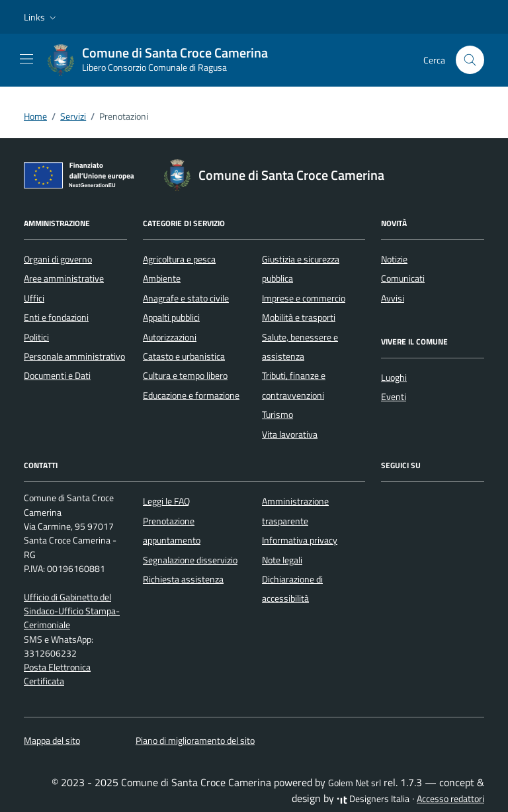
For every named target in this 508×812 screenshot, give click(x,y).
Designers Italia (373, 799)
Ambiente (162, 278)
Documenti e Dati (57, 376)
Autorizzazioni (170, 337)
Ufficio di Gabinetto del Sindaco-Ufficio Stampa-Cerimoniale (72, 611)
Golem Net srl (355, 783)
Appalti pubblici (171, 317)
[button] (41, 17)
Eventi (394, 397)
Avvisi (393, 298)
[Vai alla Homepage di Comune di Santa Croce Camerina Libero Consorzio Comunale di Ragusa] (164, 60)
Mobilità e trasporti (299, 317)
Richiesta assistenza (183, 579)
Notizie (394, 259)
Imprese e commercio (304, 298)
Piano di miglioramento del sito (195, 741)
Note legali (282, 560)
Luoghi (394, 378)
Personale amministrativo (74, 356)
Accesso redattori (450, 799)
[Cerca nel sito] (470, 60)
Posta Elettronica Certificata (57, 674)
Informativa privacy (300, 540)
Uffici (34, 298)
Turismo (277, 415)
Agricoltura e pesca (179, 259)
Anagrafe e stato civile (186, 298)
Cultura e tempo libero (185, 376)
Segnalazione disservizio (190, 560)
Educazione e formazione (191, 395)
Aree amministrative (64, 278)
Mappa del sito (52, 741)
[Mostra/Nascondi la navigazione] (26, 59)
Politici (36, 337)
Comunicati (403, 278)
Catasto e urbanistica (184, 356)
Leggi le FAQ (166, 501)
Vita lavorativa (290, 434)
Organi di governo (58, 259)
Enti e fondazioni (56, 317)
